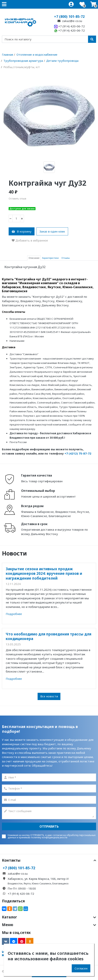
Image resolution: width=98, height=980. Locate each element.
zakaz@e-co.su (69, 21)
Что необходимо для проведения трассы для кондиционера (49, 636)
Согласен (81, 968)
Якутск (27, 884)
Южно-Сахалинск (42, 884)
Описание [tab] (34, 258)
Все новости (49, 696)
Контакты (49, 860)
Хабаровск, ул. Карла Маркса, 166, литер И (38, 879)
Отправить (49, 826)
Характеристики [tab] (50, 258)
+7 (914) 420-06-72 (69, 26)
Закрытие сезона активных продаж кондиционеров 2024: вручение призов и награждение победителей (44, 573)
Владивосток (15, 884)
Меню (49, 925)
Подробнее (14, 614)
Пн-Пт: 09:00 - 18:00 (22, 888)
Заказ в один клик (52, 231)
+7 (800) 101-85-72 (69, 16)
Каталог (49, 917)
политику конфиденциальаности (49, 837)
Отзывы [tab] (65, 258)
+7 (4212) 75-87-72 (78, 453)
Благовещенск (60, 884)
